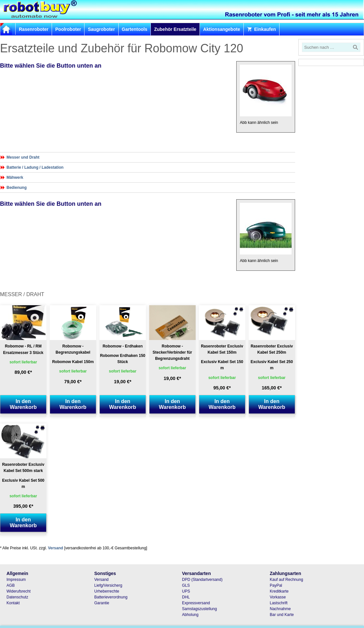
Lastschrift (279, 603)
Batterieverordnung (111, 597)
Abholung (190, 615)
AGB (11, 585)
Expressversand (196, 603)
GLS (186, 585)
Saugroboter (101, 29)
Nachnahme (280, 609)
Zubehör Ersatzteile (175, 29)
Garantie (102, 603)
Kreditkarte (279, 591)
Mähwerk (15, 177)
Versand (55, 548)
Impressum (16, 580)
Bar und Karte (282, 615)
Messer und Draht (23, 157)
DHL (186, 597)
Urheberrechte (107, 591)
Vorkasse (278, 597)
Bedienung (17, 188)
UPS (186, 591)
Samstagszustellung (199, 609)
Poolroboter (68, 29)
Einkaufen (261, 29)
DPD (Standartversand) (202, 580)
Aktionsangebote (222, 29)
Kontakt (13, 603)
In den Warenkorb (23, 404)
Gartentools (135, 29)
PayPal (276, 585)
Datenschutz (17, 597)
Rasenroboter (34, 29)
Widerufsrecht (19, 591)
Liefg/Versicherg (108, 585)
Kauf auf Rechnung (286, 580)
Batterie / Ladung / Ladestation (35, 167)
